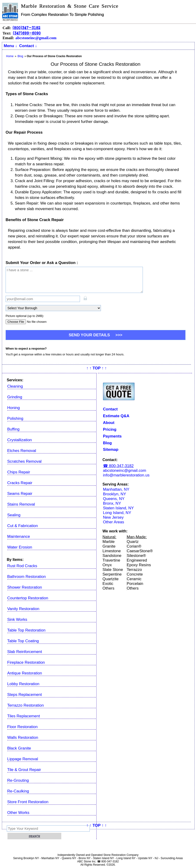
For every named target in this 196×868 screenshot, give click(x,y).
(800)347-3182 (26, 28)
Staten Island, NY (118, 508)
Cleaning (15, 386)
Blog (107, 443)
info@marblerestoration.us (126, 475)
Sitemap (111, 450)
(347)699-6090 (27, 33)
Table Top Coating (23, 641)
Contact (110, 409)
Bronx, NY (112, 503)
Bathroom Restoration (26, 577)
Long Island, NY (117, 513)
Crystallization (20, 440)
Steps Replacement (24, 695)
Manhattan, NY (116, 489)
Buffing (13, 429)
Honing (14, 408)
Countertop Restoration (28, 598)
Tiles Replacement (24, 716)
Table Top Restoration (26, 630)
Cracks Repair (20, 483)
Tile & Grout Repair (24, 770)
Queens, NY (114, 499)
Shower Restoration (25, 587)
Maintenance (19, 536)
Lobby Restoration (23, 684)
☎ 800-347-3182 (118, 466)
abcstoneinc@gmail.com (36, 38)
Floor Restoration (22, 727)
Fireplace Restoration (26, 662)
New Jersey (113, 517)
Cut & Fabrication (22, 526)
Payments (112, 436)
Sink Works (17, 620)
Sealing (14, 515)
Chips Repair (19, 472)
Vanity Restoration (23, 609)
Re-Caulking (18, 791)
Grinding (15, 397)
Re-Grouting (18, 780)
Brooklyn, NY (115, 494)
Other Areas (114, 522)
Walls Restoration (23, 738)
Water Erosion (20, 547)
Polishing (15, 418)
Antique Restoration (25, 673)
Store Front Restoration (28, 802)
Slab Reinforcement (25, 652)
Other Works (18, 813)
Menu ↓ (10, 46)
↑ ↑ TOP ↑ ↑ (97, 368)
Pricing (110, 429)
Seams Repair (20, 494)
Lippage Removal (23, 759)
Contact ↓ (28, 46)
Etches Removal (22, 451)
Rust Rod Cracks (22, 566)
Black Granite (19, 748)
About (109, 423)
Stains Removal (21, 504)
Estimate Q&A (116, 416)
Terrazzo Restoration (26, 705)
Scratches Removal (24, 461)
